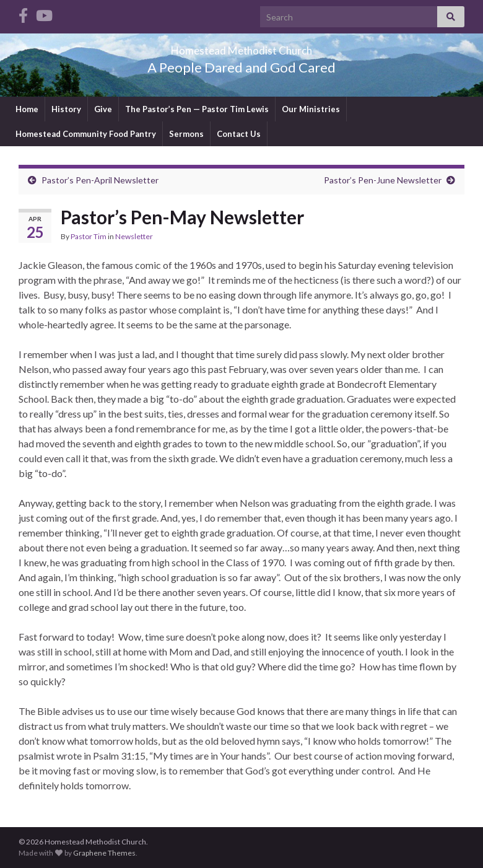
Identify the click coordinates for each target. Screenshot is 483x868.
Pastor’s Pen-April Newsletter (100, 180)
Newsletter (134, 236)
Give (103, 109)
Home (27, 109)
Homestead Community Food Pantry (86, 134)
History (66, 109)
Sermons (186, 134)
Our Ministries (311, 109)
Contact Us (239, 134)
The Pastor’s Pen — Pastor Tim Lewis (197, 109)
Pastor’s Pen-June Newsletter (383, 180)
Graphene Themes (104, 853)
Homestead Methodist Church (242, 47)
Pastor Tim (89, 236)
